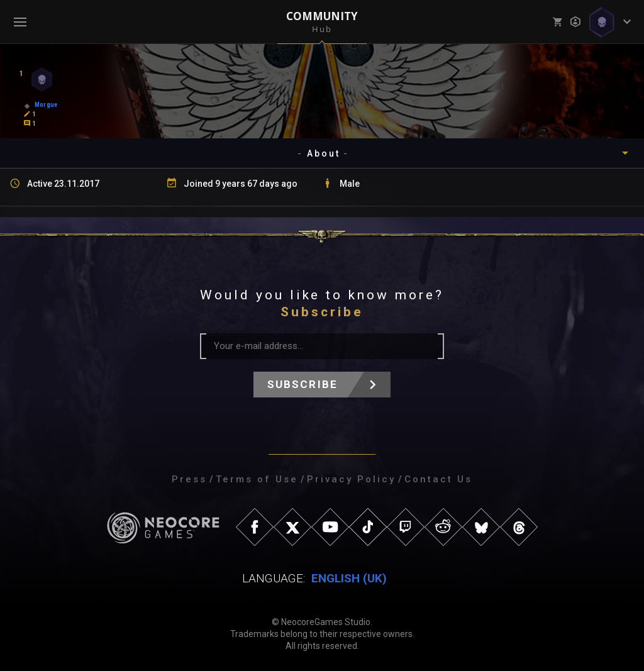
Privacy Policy (351, 479)
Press (189, 479)
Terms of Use (257, 479)
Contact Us (438, 479)
